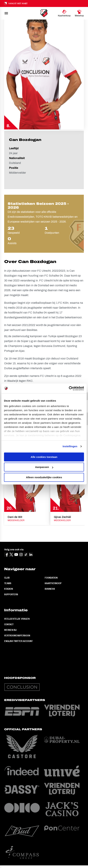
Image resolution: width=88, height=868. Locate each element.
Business (50, 589)
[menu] (6, 13)
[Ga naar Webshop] (79, 13)
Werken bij (10, 630)
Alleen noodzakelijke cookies (44, 477)
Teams (8, 583)
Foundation (51, 578)
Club (7, 578)
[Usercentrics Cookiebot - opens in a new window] (69, 388)
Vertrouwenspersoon (17, 635)
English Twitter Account (18, 641)
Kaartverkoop (53, 583)
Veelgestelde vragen (17, 619)
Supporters (11, 594)
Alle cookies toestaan (44, 457)
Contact (9, 624)
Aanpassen (44, 467)
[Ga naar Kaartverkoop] (64, 13)
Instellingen (70, 446)
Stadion (9, 589)
